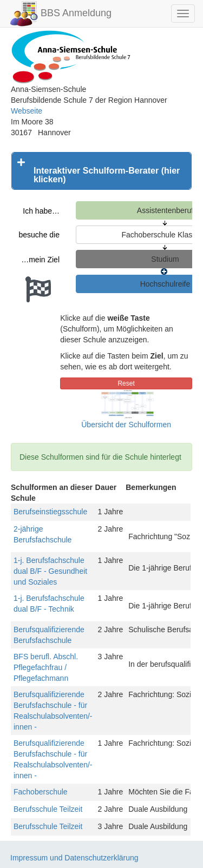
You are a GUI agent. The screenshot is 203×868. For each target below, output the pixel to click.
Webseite (27, 111)
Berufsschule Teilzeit (48, 809)
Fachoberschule (41, 792)
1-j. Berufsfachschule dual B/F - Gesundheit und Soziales (50, 571)
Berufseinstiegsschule (50, 512)
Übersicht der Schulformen (126, 425)
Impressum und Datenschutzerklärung (74, 858)
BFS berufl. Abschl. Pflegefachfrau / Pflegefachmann (46, 667)
